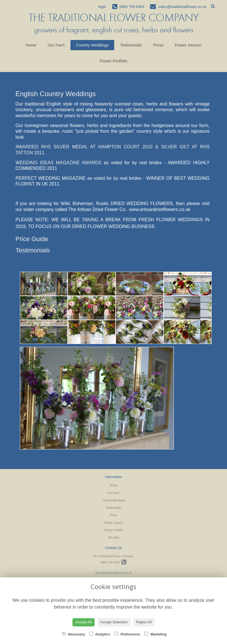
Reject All (144, 622)
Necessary (73, 634)
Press (159, 45)
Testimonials (131, 45)
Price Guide (32, 239)
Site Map (114, 538)
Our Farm (56, 45)
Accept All (83, 622)
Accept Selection (114, 622)
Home (31, 45)
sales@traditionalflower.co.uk (114, 573)
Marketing (155, 634)
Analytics (100, 634)
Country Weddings (92, 45)
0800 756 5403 (113, 562)
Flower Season (188, 45)
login (102, 7)
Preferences (127, 634)
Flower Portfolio (114, 61)
